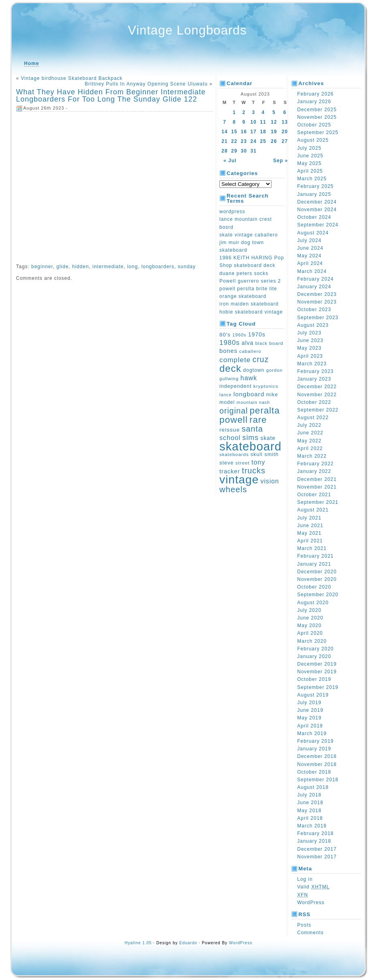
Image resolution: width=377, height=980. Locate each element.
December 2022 (317, 387)
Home (31, 63)
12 (274, 122)
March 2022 (312, 456)
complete (235, 360)
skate (268, 438)
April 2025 (310, 171)
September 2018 (318, 780)
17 (253, 132)
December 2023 (317, 294)
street (243, 463)
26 (274, 141)
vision (270, 481)
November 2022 (317, 395)
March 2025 (312, 179)
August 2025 (313, 140)
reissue (230, 430)
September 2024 (318, 225)
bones (228, 351)
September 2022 (318, 410)
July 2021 (309, 518)
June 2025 (310, 156)
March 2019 (312, 733)
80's (225, 335)
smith (272, 454)
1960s (239, 335)
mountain (247, 402)
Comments (310, 933)
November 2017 (317, 857)
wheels (233, 489)
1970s (257, 334)
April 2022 (310, 448)
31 (253, 151)
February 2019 (315, 741)
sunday (187, 267)
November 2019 (317, 672)
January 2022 (314, 471)
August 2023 (313, 325)
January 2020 (314, 656)
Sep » (281, 161)
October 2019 (314, 679)
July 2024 (309, 240)
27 (285, 141)
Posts (304, 925)
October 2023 (314, 310)
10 (253, 122)
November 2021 (317, 487)
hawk (249, 378)
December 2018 (317, 756)
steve (227, 463)
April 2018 (310, 818)
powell (234, 420)
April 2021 (310, 541)
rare (258, 420)
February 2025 (315, 186)
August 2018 (313, 787)
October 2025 (314, 125)
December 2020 (317, 572)
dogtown (254, 370)
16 (244, 132)
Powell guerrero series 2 (250, 281)
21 (224, 141)
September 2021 (318, 502)
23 (244, 141)
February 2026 (315, 94)
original (234, 411)
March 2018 (312, 826)
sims (250, 438)
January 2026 (314, 102)
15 (234, 132)
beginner (42, 267)
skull (257, 454)
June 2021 (310, 526)
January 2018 (314, 841)
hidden (81, 267)
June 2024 (310, 248)
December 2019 (317, 664)
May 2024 (309, 256)
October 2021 (314, 495)
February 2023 (315, 371)
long (133, 267)
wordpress (232, 212)
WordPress (311, 903)
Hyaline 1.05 (138, 943)
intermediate (108, 267)
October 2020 (314, 587)
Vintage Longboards (187, 30)
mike (272, 395)
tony (258, 462)
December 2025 (317, 110)
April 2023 (310, 356)
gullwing (229, 379)
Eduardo (188, 943)
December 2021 (317, 479)
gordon (275, 370)
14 (224, 132)
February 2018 (315, 833)
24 (253, 141)
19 (274, 132)
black (261, 343)
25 (263, 141)
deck (230, 368)
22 (234, 141)
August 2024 (313, 233)
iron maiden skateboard (249, 304)
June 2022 (310, 433)
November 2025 (317, 117)
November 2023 (317, 302)
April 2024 (310, 263)
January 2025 (314, 194)
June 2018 (310, 803)
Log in (305, 879)
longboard (249, 394)
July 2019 (309, 703)
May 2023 (309, 348)
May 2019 (309, 718)
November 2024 (317, 210)
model (227, 402)
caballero (250, 351)
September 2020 (318, 595)
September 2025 (318, 132)
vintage (239, 479)
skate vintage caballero (249, 235)
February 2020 (315, 649)
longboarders (158, 267)
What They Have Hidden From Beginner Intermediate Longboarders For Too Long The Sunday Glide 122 (111, 96)
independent (236, 386)
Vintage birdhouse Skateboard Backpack (72, 78)
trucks (254, 471)
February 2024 (315, 279)
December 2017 (317, 849)
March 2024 (312, 271)
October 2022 (314, 402)
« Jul (230, 161)
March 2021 (312, 548)
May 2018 (309, 811)
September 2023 (318, 318)
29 (234, 151)
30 (244, 151)
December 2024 (317, 202)
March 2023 (312, 364)
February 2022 (315, 464)
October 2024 (314, 217)
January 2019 (314, 749)
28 (224, 151)
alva (247, 343)
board (276, 343)
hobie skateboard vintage (251, 312)
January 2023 (314, 379)
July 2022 (309, 425)
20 (285, 132)
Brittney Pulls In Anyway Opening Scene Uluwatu (146, 84)
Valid (313, 887)
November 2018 (317, 764)
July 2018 (309, 795)
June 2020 (310, 618)
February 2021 (315, 556)
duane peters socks (244, 273)
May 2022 (309, 441)
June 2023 (310, 340)
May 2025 (309, 163)
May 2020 (309, 625)
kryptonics (266, 386)
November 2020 (317, 579)
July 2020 (309, 610)
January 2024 (314, 287)
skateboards (234, 454)
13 (285, 122)
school (230, 438)
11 (263, 122)
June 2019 (310, 710)
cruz (260, 359)
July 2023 (309, 333)
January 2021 (314, 564)
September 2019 (318, 687)
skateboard (250, 446)
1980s (230, 343)
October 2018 (314, 772)
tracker (230, 471)
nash (265, 402)
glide (63, 267)
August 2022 (313, 418)
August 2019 (313, 695)
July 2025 (309, 148)
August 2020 (313, 603)
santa (252, 429)
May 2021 (309, 533)
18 (263, 132)
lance (226, 395)
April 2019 (310, 726)
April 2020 (310, 633)
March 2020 (312, 641)
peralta (265, 411)
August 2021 (313, 510)
